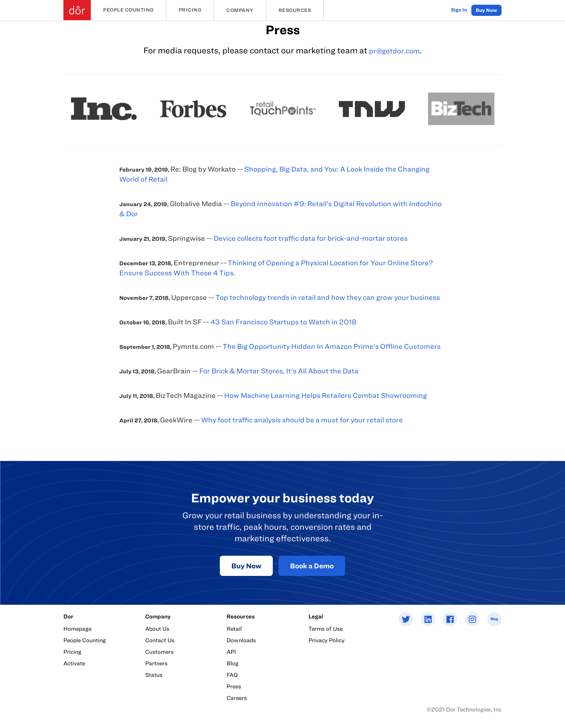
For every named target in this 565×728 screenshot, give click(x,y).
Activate (74, 663)
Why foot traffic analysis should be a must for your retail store (302, 420)
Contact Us (160, 640)
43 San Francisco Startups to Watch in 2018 (283, 322)
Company (240, 10)
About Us (157, 629)
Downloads (241, 640)
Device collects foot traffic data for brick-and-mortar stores (311, 238)
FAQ (232, 675)
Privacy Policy (326, 640)
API (231, 652)
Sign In (459, 10)
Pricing (190, 10)
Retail (234, 629)
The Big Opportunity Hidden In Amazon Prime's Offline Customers (332, 346)
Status (154, 675)
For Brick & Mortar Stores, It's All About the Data (279, 371)
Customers (159, 652)
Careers (237, 698)
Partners (156, 663)
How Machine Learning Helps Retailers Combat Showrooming (326, 395)
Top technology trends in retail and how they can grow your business (328, 297)
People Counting (128, 10)
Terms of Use (326, 629)
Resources (295, 10)
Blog (233, 663)
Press (234, 686)
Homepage (77, 629)
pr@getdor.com (394, 51)
